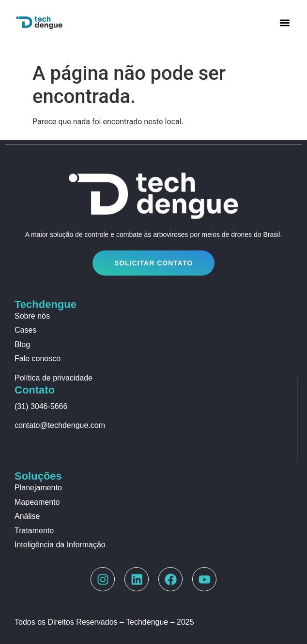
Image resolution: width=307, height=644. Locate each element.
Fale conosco (38, 359)
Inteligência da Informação (60, 545)
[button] (284, 22)
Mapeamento (37, 502)
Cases (25, 330)
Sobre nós (32, 316)
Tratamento (34, 531)
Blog (22, 344)
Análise (27, 516)
